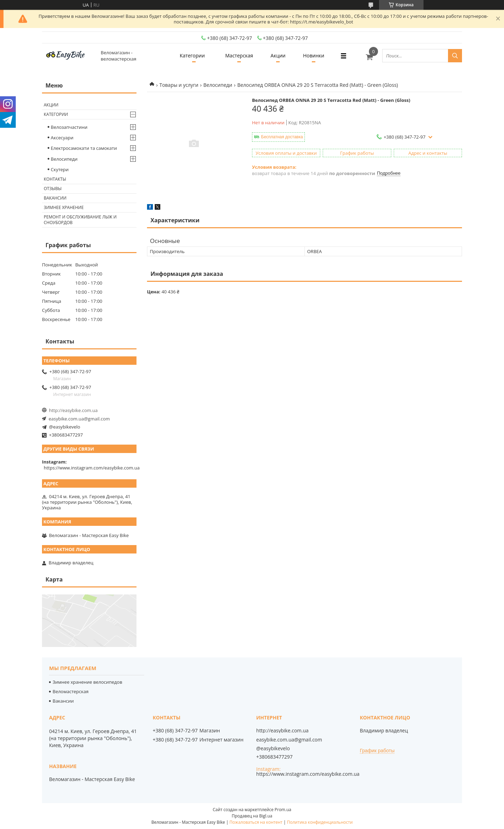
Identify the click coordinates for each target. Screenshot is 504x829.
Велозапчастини (69, 127)
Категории (192, 55)
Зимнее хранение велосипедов (87, 682)
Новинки (314, 55)
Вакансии (55, 198)
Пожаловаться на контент (256, 822)
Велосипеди (218, 85)
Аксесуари (62, 138)
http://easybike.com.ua (73, 410)
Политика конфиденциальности (320, 822)
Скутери (60, 169)
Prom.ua (283, 810)
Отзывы (53, 189)
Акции (278, 55)
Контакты (55, 179)
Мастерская (239, 55)
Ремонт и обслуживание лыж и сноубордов (80, 220)
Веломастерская (71, 691)
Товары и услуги (179, 85)
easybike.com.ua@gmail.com (79, 419)
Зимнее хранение (64, 207)
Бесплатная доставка (282, 137)
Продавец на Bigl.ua (252, 816)
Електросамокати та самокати (84, 148)
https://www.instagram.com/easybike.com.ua (92, 468)
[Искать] (455, 56)
